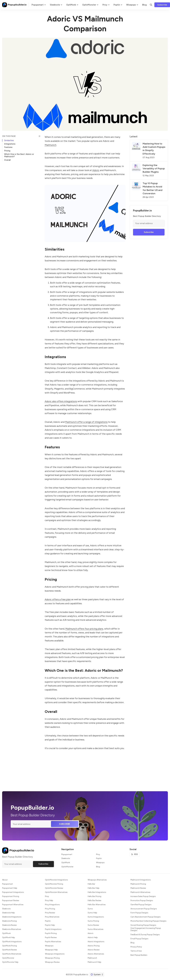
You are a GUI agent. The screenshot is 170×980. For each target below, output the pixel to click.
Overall (7, 160)
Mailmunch (51, 145)
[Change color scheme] (97, 975)
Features (8, 147)
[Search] (151, 5)
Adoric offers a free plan (58, 599)
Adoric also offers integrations (61, 401)
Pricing (7, 151)
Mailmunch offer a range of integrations (86, 422)
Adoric (96, 170)
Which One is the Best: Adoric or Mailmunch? (19, 155)
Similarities (9, 140)
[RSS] (135, 854)
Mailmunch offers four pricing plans (84, 629)
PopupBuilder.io (81, 974)
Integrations (10, 144)
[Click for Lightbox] (85, 213)
